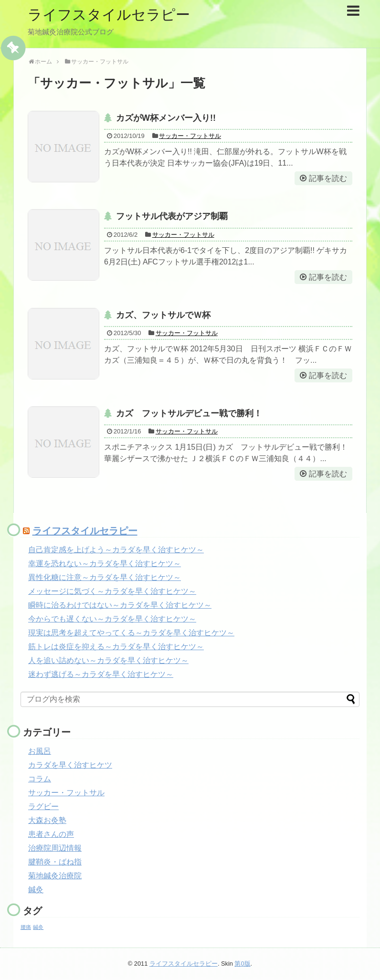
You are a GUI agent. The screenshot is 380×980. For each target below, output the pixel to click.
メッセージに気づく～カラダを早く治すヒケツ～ (112, 591)
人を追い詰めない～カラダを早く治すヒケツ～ (108, 660)
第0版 (242, 964)
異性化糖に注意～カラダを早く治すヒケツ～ (105, 577)
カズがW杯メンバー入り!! (166, 118)
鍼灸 (36, 890)
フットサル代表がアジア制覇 (172, 216)
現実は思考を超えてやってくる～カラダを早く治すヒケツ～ (131, 633)
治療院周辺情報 (55, 848)
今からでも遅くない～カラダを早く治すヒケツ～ (112, 619)
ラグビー (43, 806)
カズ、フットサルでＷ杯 (163, 315)
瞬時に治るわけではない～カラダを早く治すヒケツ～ (120, 605)
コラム (40, 779)
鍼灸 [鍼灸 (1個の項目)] (38, 927)
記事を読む (328, 178)
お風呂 (40, 751)
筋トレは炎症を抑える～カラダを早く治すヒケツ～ (116, 647)
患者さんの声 (51, 834)
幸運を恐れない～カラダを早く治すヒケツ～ (105, 564)
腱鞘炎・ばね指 (55, 862)
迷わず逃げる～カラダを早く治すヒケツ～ (101, 674)
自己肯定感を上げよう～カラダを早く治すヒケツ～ (116, 550)
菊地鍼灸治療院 (55, 876)
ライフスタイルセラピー (109, 15)
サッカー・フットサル (190, 136)
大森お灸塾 (47, 820)
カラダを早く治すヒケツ (70, 765)
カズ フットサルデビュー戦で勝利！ (189, 413)
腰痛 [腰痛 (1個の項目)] (26, 927)
